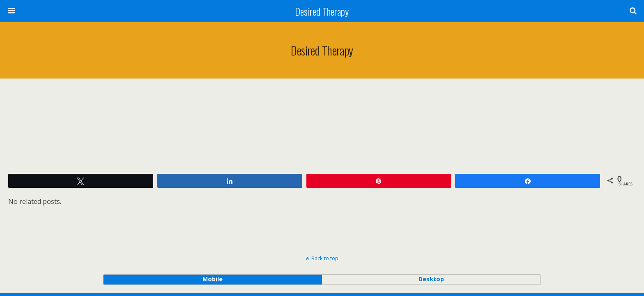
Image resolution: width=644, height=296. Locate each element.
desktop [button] (431, 279)
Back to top (325, 258)
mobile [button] (213, 279)
